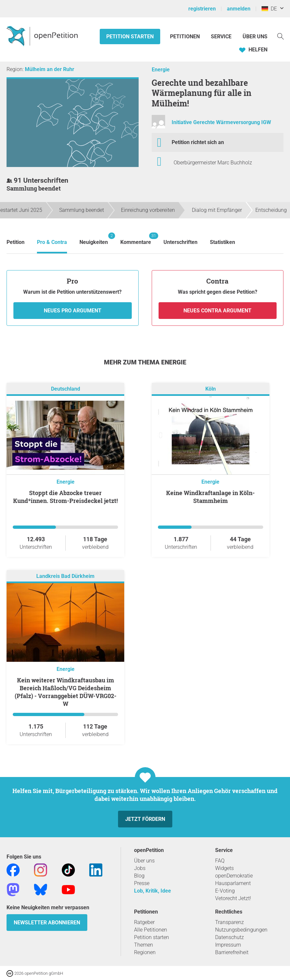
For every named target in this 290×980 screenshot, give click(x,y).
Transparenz (230, 922)
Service (221, 37)
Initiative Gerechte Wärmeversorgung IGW (221, 122)
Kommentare (136, 239)
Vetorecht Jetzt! (233, 898)
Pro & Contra (52, 242)
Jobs (140, 868)
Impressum (228, 945)
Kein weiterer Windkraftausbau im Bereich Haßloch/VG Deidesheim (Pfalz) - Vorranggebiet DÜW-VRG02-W (66, 692)
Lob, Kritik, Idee (153, 891)
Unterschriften (180, 242)
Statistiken (222, 242)
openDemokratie (234, 876)
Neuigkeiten (94, 239)
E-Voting (225, 891)
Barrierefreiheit (232, 952)
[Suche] (281, 36)
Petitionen (186, 37)
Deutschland (66, 389)
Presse (142, 883)
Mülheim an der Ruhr (50, 69)
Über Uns (255, 37)
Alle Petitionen (151, 930)
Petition (16, 242)
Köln (211, 389)
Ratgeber (144, 922)
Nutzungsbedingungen (241, 930)
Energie (161, 70)
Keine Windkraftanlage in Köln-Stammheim (210, 497)
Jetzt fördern (145, 819)
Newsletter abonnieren (47, 923)
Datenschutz (230, 937)
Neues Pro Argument (73, 311)
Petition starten (130, 37)
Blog (139, 876)
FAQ (220, 861)
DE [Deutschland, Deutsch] (269, 9)
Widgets (224, 868)
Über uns (144, 861)
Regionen (145, 952)
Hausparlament (233, 883)
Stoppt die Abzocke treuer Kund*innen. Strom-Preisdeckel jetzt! (65, 497)
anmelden (239, 9)
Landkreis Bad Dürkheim (65, 576)
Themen (144, 945)
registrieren (202, 9)
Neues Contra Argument (217, 311)
